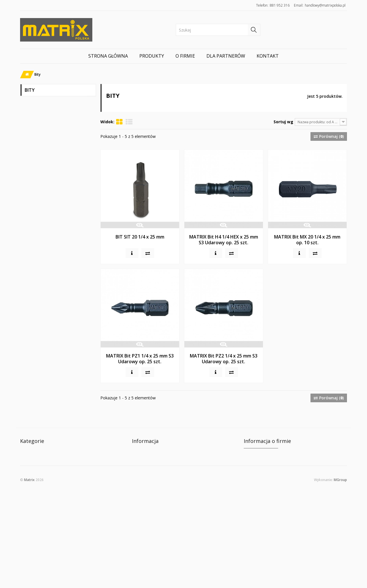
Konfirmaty (36, 135)
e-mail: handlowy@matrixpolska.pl (275, 501)
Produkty (152, 56)
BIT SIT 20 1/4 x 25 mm (140, 237)
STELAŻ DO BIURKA (43, 186)
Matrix (29, 574)
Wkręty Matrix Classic (46, 124)
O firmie (185, 56)
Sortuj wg (283, 122)
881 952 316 (280, 5)
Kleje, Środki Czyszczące (49, 197)
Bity (29, 145)
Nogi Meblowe (39, 166)
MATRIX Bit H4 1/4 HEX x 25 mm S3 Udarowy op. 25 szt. (224, 240)
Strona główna (108, 56)
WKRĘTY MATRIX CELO (47, 104)
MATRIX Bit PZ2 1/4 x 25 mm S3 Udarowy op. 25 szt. (224, 359)
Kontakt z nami (146, 452)
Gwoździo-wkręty (42, 217)
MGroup (340, 574)
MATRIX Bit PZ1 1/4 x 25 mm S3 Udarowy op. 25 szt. (140, 359)
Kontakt (268, 56)
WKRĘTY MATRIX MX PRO (49, 114)
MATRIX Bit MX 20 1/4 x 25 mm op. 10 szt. (307, 240)
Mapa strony (144, 469)
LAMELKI (33, 207)
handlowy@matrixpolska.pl (325, 5)
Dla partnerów (226, 56)
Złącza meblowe (41, 155)
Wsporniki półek (41, 176)
